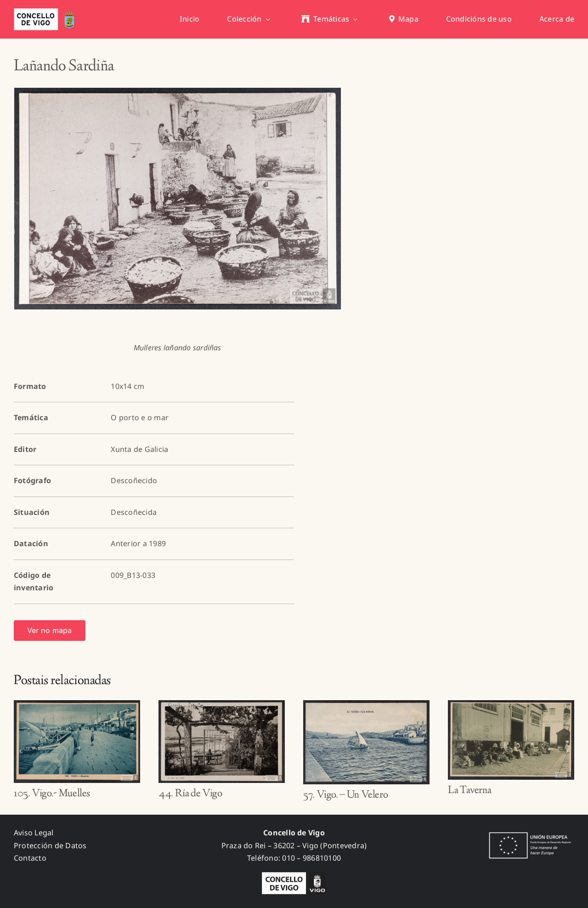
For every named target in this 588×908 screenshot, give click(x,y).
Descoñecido (134, 480)
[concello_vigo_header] (46, 12)
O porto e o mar (140, 417)
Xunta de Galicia (139, 449)
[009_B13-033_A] (178, 199)
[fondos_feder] (528, 833)
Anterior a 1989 (138, 543)
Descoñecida (134, 512)
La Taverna (469, 791)
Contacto (30, 858)
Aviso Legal (34, 833)
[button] (21, 751)
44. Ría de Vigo (190, 794)
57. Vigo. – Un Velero (345, 795)
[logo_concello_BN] (294, 876)
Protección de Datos (50, 845)
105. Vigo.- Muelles (52, 794)
